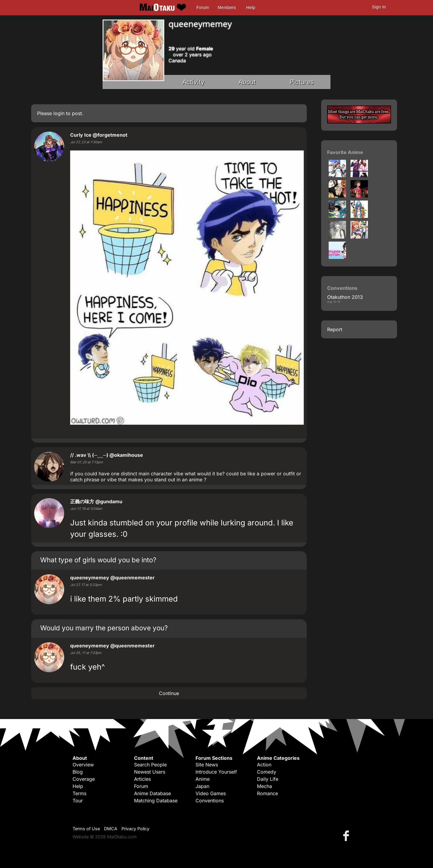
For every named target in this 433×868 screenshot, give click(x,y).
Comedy (267, 772)
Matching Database (156, 801)
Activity (193, 82)
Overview (83, 765)
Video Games (211, 793)
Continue (169, 693)
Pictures (302, 82)
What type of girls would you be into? (98, 560)
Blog (78, 772)
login (59, 113)
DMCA (111, 829)
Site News (207, 765)
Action (264, 765)
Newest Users (150, 772)
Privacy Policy (135, 829)
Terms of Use (86, 829)
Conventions (210, 801)
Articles (142, 779)
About (247, 82)
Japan (202, 786)
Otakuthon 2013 (345, 297)
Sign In (379, 7)
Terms (79, 793)
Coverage (84, 779)
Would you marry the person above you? (104, 628)
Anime (203, 779)
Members (227, 7)
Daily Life (268, 779)
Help (251, 7)
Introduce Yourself (216, 772)
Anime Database (152, 793)
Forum (203, 7)
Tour (78, 801)
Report (335, 329)
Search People (150, 765)
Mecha (264, 786)
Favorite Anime (345, 152)
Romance (267, 793)
